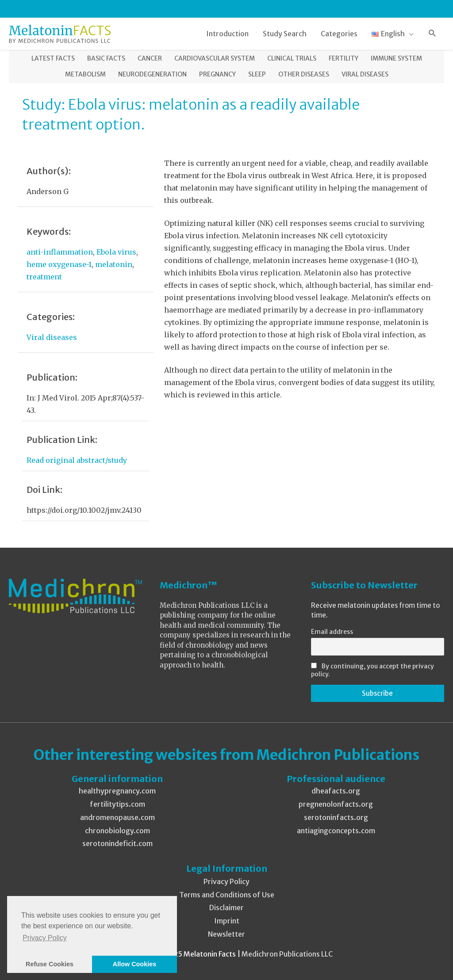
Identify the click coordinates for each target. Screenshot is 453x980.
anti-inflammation (60, 252)
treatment (44, 277)
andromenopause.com (117, 817)
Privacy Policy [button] (45, 938)
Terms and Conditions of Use (227, 895)
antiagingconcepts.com (336, 831)
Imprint (227, 921)
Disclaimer (226, 908)
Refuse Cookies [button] (50, 964)
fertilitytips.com (117, 804)
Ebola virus (116, 252)
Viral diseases (52, 337)
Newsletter (226, 934)
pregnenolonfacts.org (336, 804)
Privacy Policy (226, 881)
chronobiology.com (117, 831)
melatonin (114, 264)
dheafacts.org (336, 791)
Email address (332, 632)
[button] (432, 34)
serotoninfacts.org (336, 817)
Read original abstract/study (77, 460)
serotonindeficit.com (117, 843)
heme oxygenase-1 (59, 264)
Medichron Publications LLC (287, 954)
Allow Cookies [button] (134, 964)
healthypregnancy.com (117, 791)
